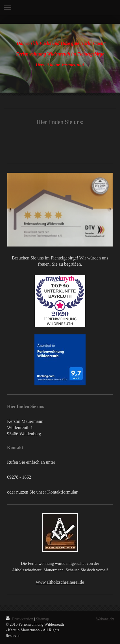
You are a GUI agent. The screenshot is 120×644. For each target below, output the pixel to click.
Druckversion (20, 619)
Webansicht (105, 619)
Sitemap (43, 619)
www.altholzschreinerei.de (60, 582)
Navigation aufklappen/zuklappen (60, 7)
